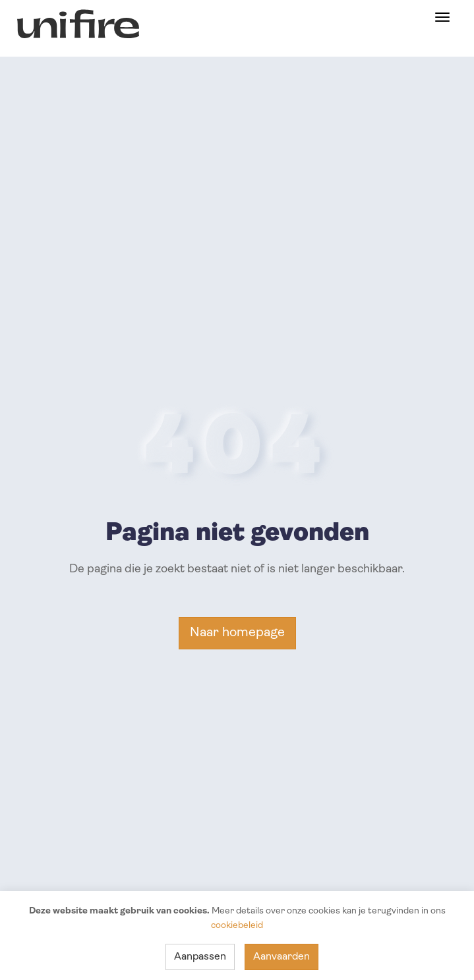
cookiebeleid (237, 926)
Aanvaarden (281, 957)
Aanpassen (200, 957)
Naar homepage (237, 633)
